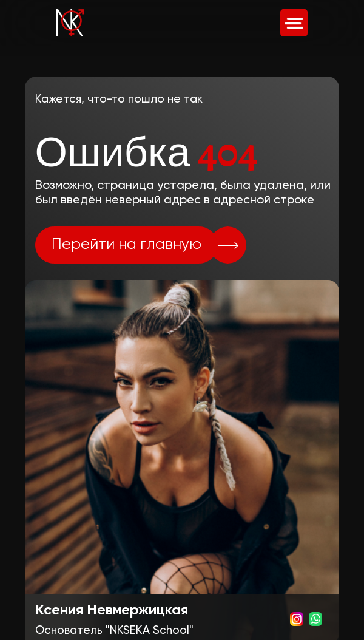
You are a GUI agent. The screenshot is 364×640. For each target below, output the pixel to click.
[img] (294, 23)
